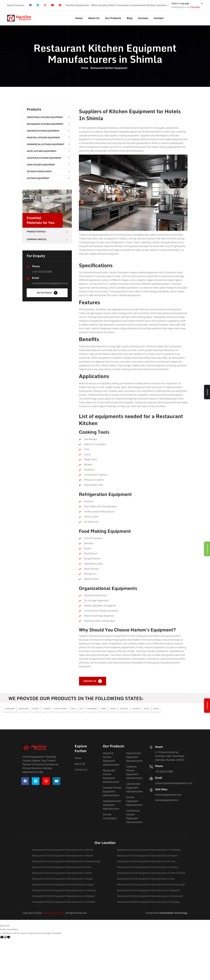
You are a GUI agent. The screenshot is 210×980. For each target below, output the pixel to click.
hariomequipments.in (167, 802)
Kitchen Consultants (48, 172)
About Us (94, 18)
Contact (159, 18)
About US (80, 765)
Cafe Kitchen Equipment (48, 166)
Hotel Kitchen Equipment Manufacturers (134, 759)
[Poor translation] (7, 938)
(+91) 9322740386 (42, 273)
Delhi (73, 710)
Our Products (113, 18)
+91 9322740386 (164, 773)
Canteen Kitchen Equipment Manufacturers (112, 793)
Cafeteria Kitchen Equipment (48, 159)
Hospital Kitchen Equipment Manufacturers (112, 806)
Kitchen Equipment (48, 179)
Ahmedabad (10, 710)
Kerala (113, 710)
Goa (81, 710)
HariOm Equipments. (54, 914)
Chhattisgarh (61, 710)
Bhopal (36, 710)
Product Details (47, 233)
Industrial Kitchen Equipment (48, 118)
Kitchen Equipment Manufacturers (134, 803)
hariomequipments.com (168, 796)
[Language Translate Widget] (187, 3)
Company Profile (47, 240)
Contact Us (81, 771)
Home (79, 18)
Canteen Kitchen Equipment (48, 132)
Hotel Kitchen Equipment (48, 152)
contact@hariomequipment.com (50, 284)
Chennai (46, 710)
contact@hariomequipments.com (174, 785)
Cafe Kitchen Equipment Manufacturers (134, 789)
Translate (192, 7)
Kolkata (124, 710)
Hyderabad (92, 710)
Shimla (156, 710)
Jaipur (104, 710)
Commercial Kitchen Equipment (48, 145)
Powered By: (167, 914)
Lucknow (136, 710)
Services (143, 18)
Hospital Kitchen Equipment (48, 138)
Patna (147, 710)
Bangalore (24, 710)
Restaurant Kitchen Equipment (48, 125)
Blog (130, 18)
